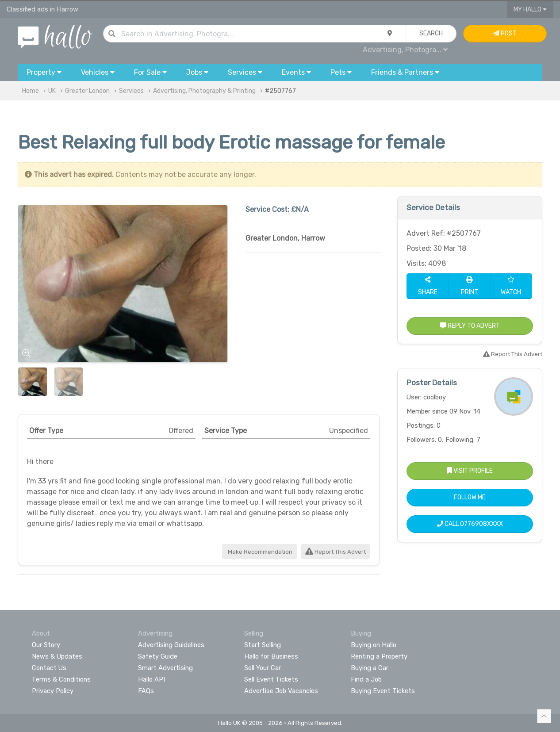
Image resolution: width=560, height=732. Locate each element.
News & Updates (57, 656)
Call (470, 524)
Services (131, 91)
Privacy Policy (53, 691)
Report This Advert (336, 552)
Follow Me (470, 497)
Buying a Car (370, 668)
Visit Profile (470, 471)
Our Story (46, 645)
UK (52, 91)
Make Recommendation (259, 552)
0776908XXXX (481, 524)
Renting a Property (379, 656)
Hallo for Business (271, 656)
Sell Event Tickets (271, 679)
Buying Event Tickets (383, 691)
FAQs (146, 691)
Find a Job (366, 679)
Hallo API (152, 679)
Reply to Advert (470, 326)
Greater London (87, 91)
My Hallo (530, 10)
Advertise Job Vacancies (281, 691)
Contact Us (49, 668)
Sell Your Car (263, 668)
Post (505, 33)
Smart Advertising (165, 668)
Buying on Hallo (374, 645)
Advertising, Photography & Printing (204, 91)
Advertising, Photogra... (405, 50)
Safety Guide (158, 656)
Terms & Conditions (61, 679)
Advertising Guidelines (171, 645)
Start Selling (263, 645)
